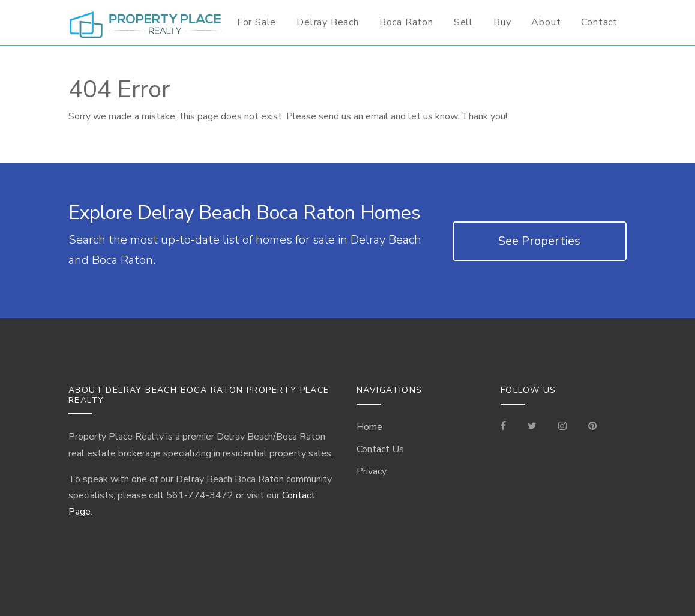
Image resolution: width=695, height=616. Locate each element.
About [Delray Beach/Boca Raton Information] (546, 22)
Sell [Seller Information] (463, 22)
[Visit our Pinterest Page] (592, 427)
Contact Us (380, 449)
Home (369, 427)
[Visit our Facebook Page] (508, 427)
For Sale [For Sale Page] (257, 22)
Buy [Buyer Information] (502, 22)
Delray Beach (328, 22)
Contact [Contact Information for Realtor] (599, 22)
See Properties (539, 241)
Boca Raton (406, 22)
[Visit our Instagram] (562, 427)
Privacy (372, 471)
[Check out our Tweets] (532, 427)
